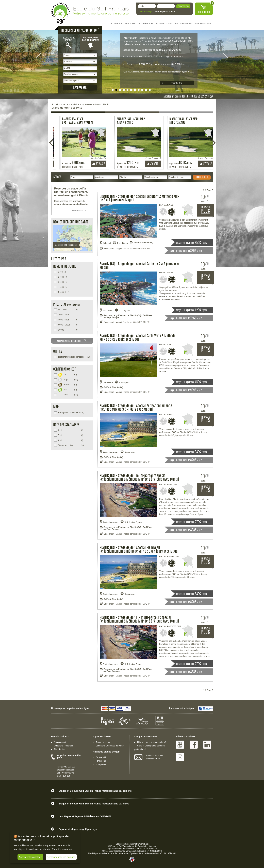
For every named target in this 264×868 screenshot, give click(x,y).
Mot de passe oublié (165, 12)
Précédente (51, 143)
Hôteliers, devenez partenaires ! (151, 742)
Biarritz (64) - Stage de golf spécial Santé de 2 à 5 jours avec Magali (140, 266)
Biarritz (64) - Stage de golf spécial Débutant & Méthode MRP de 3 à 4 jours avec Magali (139, 199)
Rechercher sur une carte (91, 42)
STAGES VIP (146, 24)
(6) (63, 282)
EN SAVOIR (208, 211)
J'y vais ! (94, 164)
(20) (68, 379)
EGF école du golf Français (60, 13)
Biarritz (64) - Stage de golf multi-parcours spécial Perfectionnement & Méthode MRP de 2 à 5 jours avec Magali (139, 478)
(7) (68, 315)
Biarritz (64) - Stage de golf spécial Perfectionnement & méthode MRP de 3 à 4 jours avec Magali (136, 408)
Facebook (194, 745)
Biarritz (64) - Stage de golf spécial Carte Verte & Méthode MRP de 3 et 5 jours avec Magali (138, 338)
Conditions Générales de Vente (110, 746)
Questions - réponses (64, 746)
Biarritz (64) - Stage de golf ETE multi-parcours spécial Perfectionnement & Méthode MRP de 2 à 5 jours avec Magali (139, 620)
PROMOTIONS (203, 24)
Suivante (213, 143)
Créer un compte (146, 12)
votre (204, 12)
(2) (62, 272)
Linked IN (207, 745)
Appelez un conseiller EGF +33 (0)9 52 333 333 (186, 97)
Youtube (180, 745)
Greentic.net (143, 844)
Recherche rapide (69, 42)
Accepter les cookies (30, 857)
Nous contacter (61, 742)
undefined (113, 90)
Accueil (55, 104)
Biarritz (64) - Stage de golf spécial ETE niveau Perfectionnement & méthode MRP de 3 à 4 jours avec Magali (139, 550)
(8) (68, 325)
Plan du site (59, 749)
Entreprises (101, 764)
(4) (64, 292)
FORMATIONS (164, 24)
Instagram (180, 757)
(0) (68, 310)
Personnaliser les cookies (61, 857)
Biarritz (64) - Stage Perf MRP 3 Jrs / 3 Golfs (124, 121)
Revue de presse (103, 742)
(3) (63, 277)
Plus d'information (62, 849)
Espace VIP (101, 757)
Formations (101, 761)
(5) (63, 287)
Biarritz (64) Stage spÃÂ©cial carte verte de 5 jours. (73, 121)
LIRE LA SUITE (79, 210)
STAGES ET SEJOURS (123, 24)
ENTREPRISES (183, 24)
